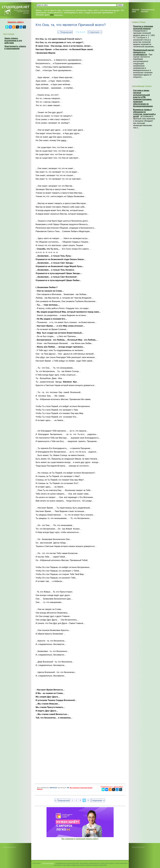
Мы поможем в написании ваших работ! (80, 839)
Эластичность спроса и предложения (15, 47)
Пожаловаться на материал (148, 10)
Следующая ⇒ (95, 32)
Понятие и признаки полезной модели (143, 27)
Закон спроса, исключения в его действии (13, 41)
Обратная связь (136, 10)
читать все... (59, 15)
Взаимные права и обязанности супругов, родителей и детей (144, 113)
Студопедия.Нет (48, 863)
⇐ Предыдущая (65, 32)
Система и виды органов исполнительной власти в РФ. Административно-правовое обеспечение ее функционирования (143, 98)
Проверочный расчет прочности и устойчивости (144, 52)
